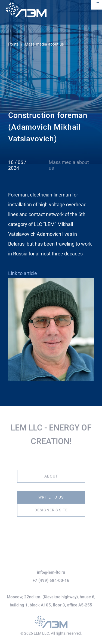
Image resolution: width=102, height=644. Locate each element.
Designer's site (51, 507)
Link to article (23, 273)
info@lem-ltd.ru (51, 582)
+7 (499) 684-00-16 (51, 590)
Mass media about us (44, 44)
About (51, 473)
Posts (13, 44)
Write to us (51, 494)
